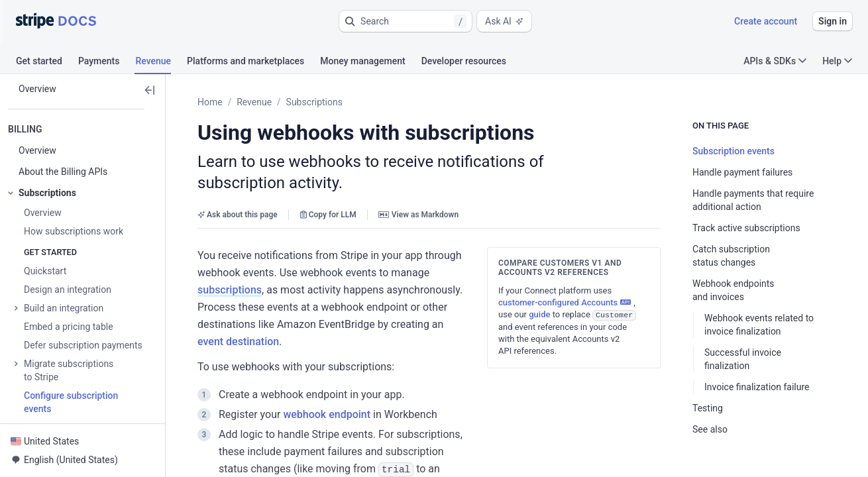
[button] (406, 21)
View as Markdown (418, 215)
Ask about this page (238, 215)
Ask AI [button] (504, 21)
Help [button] (837, 61)
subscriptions (230, 290)
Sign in (833, 21)
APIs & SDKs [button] (775, 61)
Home (210, 102)
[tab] (47, 63)
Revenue (254, 102)
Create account (766, 21)
